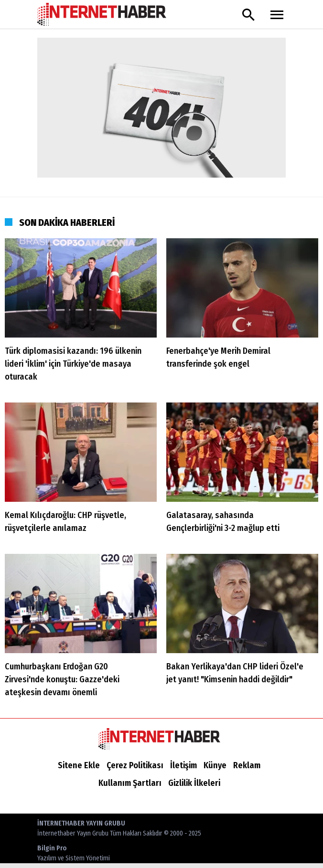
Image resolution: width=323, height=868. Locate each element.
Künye (215, 765)
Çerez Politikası (135, 765)
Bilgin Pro (74, 854)
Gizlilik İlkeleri (194, 783)
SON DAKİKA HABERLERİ (67, 222)
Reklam (247, 765)
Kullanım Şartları (130, 783)
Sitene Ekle (79, 765)
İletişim (183, 765)
